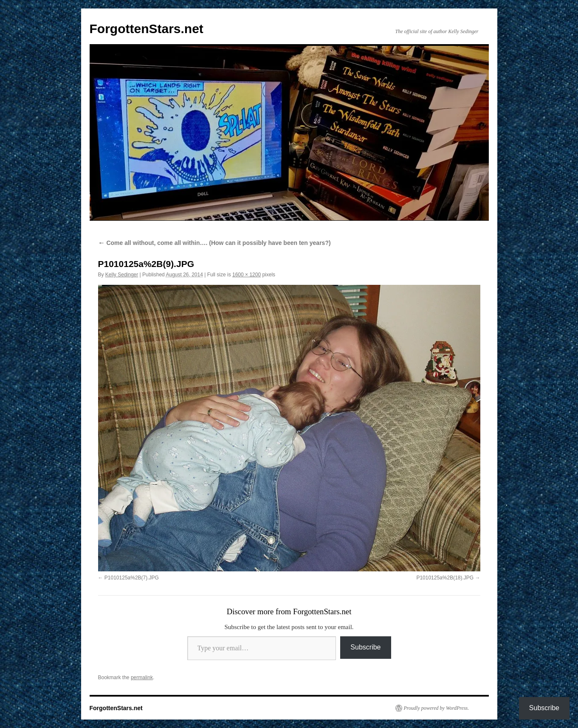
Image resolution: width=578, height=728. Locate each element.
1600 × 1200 (247, 275)
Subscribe (365, 647)
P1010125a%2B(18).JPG (445, 578)
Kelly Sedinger (122, 275)
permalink (142, 677)
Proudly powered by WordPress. (437, 708)
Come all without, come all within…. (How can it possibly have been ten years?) (214, 243)
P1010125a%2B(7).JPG (132, 578)
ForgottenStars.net (147, 29)
